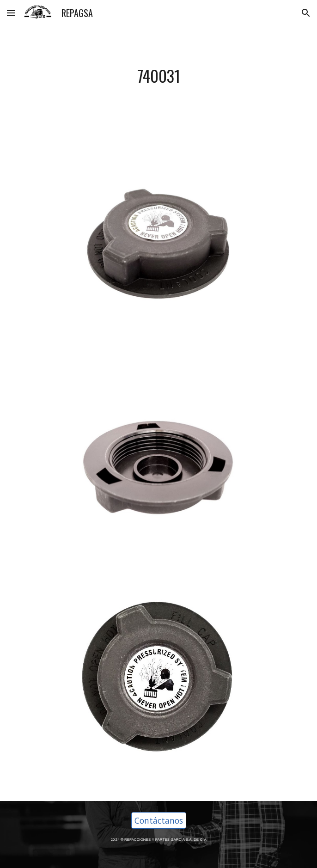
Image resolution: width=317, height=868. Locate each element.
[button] (11, 13)
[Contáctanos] (159, 821)
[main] (158, 76)
